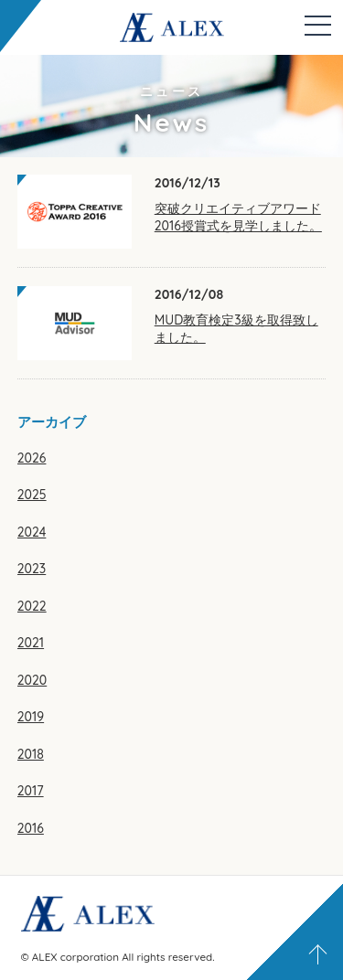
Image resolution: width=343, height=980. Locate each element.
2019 (31, 717)
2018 (31, 754)
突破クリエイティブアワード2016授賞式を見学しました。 (238, 217)
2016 (31, 828)
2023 (32, 569)
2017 (31, 791)
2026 (32, 458)
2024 (32, 532)
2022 (32, 606)
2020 (32, 680)
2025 (32, 495)
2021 (31, 643)
